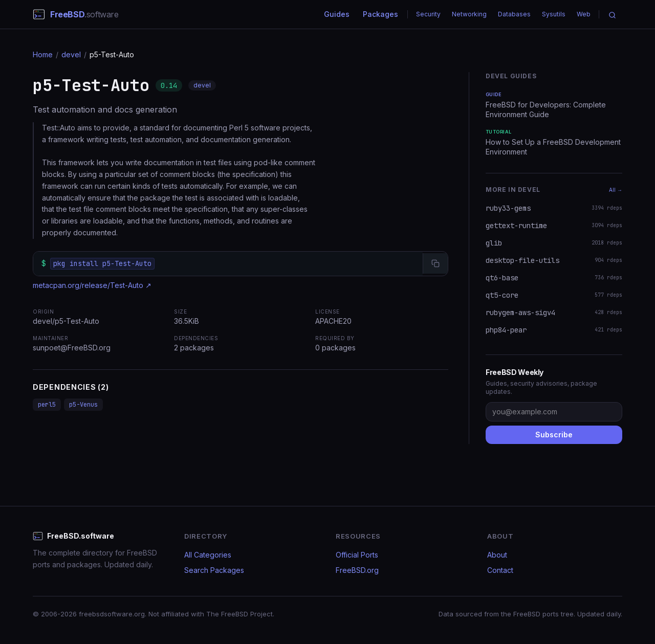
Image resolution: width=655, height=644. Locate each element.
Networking (469, 14)
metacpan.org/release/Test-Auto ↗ (92, 285)
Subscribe (554, 435)
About (497, 555)
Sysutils (554, 14)
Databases (514, 14)
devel (71, 54)
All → (616, 190)
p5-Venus (83, 405)
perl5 (47, 405)
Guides (337, 14)
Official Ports (357, 555)
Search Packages (214, 570)
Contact (500, 570)
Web (584, 14)
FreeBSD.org (357, 570)
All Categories (208, 555)
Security (428, 14)
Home (43, 54)
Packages (380, 14)
